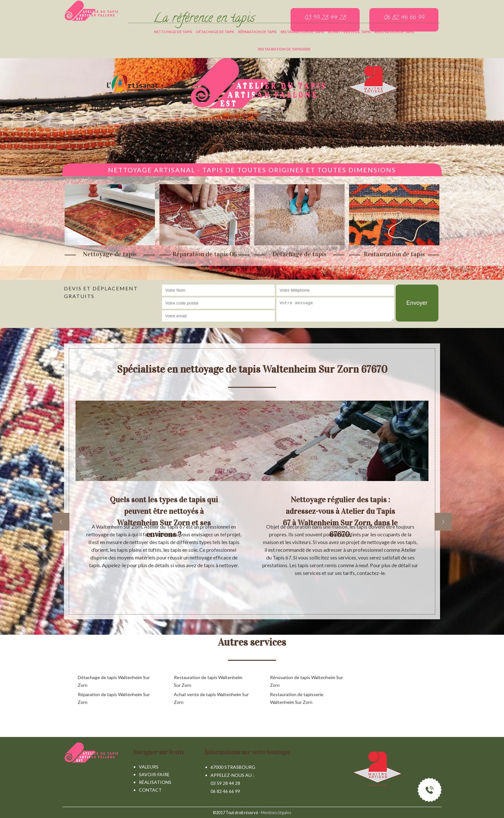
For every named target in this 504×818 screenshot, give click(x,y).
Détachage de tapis (215, 32)
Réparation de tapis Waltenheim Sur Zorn (114, 698)
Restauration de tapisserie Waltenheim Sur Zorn (297, 698)
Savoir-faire (154, 774)
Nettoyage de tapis (173, 32)
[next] (443, 522)
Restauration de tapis (302, 32)
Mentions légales (276, 813)
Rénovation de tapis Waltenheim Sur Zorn (306, 681)
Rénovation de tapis (394, 32)
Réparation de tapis (257, 32)
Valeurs (149, 767)
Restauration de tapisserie (284, 49)
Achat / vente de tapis (349, 32)
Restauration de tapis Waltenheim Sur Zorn (208, 681)
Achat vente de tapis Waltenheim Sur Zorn (211, 698)
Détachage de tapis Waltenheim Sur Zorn (114, 681)
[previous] (61, 522)
